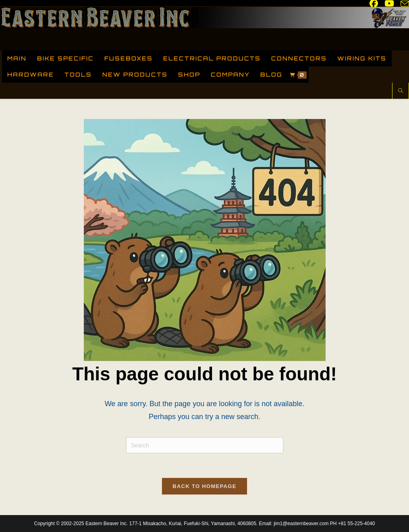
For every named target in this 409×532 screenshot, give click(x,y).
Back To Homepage (204, 486)
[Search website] (401, 92)
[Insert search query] (205, 445)
